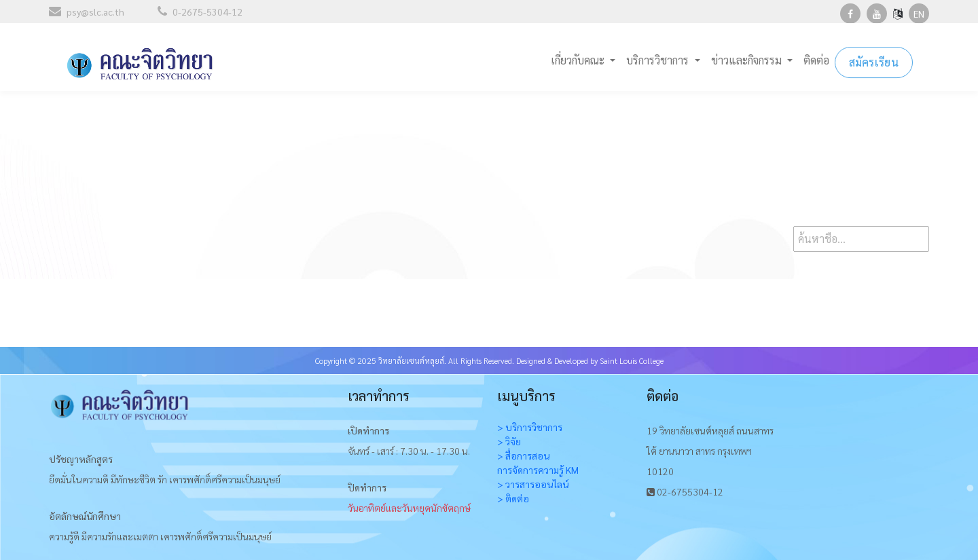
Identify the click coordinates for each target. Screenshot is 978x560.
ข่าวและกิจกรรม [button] (748, 59)
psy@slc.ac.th (87, 12)
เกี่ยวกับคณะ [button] (579, 59)
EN (919, 14)
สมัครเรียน (874, 61)
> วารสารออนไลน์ (533, 484)
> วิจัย (509, 441)
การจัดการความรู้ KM (538, 470)
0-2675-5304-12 (200, 12)
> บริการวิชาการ (530, 427)
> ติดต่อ (513, 498)
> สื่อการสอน (523, 455)
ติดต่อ (816, 59)
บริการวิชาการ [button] (659, 59)
